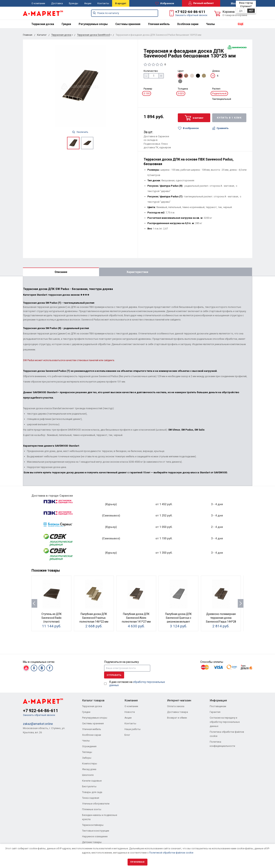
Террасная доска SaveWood (93, 35)
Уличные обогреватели (96, 804)
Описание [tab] (61, 272)
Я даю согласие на (137, 684)
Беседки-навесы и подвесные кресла (100, 817)
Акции (88, 3)
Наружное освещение (95, 836)
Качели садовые (92, 781)
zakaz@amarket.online (38, 724)
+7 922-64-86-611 (190, 12)
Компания (131, 700)
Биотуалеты (89, 786)
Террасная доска (43, 24)
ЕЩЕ (241, 24)
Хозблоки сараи (188, 24)
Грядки (66, 24)
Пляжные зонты (92, 809)
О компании (38, 3)
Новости (130, 712)
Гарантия (215, 712)
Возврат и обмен (177, 718)
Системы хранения (128, 24)
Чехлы (210, 24)
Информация (218, 700)
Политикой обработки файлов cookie (171, 853)
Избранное (165, 3)
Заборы (87, 758)
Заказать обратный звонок (191, 15)
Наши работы (133, 729)
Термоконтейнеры (93, 825)
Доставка (57, 3)
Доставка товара (178, 712)
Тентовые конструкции (96, 831)
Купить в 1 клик (229, 118)
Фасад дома (89, 769)
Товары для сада (92, 792)
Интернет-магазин (179, 700)
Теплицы (87, 752)
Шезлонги (88, 775)
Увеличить (80, 132)
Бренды (74, 3)
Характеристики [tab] (137, 272)
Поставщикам (218, 706)
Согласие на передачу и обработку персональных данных (225, 722)
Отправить (114, 675)
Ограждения (89, 746)
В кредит (121, 3)
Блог (127, 735)
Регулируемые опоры (93, 24)
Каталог (42, 35)
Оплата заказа (176, 706)
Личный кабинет (201, 3)
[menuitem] (43, 24)
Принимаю (137, 862)
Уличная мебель (159, 24)
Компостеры (90, 764)
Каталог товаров (93, 700)
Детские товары (92, 842)
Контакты (103, 3)
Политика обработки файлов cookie (227, 734)
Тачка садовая (91, 798)
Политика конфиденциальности (222, 744)
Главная (28, 35)
